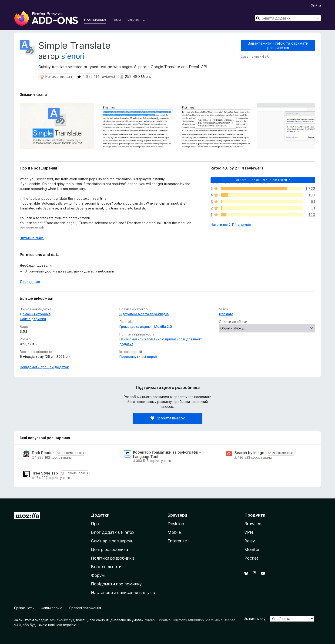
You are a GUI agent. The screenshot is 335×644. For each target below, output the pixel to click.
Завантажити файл (255, 56)
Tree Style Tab (45, 473)
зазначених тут (62, 620)
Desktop (176, 524)
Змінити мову (255, 619)
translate (226, 314)
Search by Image (249, 453)
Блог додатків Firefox (113, 532)
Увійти (316, 5)
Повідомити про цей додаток (44, 367)
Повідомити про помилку (116, 584)
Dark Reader (43, 453)
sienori (73, 56)
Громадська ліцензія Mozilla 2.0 (146, 327)
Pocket (251, 558)
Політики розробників (113, 558)
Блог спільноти (106, 567)
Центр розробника (109, 549)
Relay (250, 541)
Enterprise (177, 541)
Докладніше (30, 282)
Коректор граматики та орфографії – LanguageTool (167, 455)
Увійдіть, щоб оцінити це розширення (263, 180)
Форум (98, 575)
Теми (116, 20)
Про (95, 524)
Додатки (100, 515)
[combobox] (288, 18)
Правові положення (85, 608)
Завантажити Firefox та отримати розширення (278, 45)
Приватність (24, 608)
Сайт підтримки (33, 319)
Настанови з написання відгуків (123, 593)
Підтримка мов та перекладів (144, 314)
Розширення (95, 20)
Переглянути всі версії (138, 357)
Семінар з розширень (112, 541)
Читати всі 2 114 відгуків (231, 224)
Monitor (252, 549)
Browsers (253, 524)
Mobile (174, 532)
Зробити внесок (168, 418)
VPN (249, 532)
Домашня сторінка (35, 314)
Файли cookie (52, 608)
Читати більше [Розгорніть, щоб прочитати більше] (32, 238)
